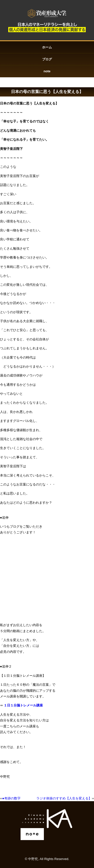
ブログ (47, 59)
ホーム (47, 47)
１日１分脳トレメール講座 (23, 705)
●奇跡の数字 (11, 798)
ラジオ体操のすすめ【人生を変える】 (64, 798)
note (47, 71)
